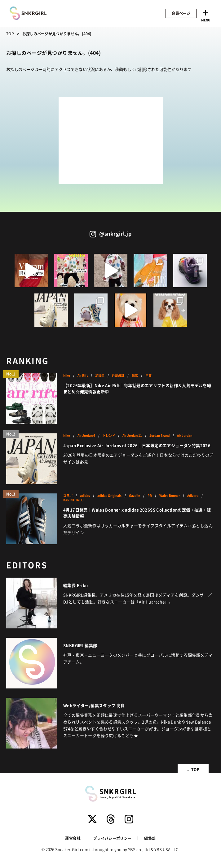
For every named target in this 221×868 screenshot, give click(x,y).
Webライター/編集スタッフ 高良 (94, 705)
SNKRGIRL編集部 (80, 645)
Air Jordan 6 (86, 436)
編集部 (150, 838)
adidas (85, 496)
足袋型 (100, 375)
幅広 (135, 375)
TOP (10, 34)
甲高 (148, 375)
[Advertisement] (111, 141)
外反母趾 (118, 375)
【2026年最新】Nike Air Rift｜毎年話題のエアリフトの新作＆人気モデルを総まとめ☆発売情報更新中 (137, 388)
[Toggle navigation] (206, 15)
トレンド (109, 436)
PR (150, 496)
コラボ (68, 496)
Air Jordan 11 (132, 436)
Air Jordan (185, 436)
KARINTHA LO (73, 500)
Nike (67, 375)
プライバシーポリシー (113, 838)
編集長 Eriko (76, 585)
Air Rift (83, 375)
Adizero (193, 496)
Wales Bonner (170, 496)
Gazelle (135, 496)
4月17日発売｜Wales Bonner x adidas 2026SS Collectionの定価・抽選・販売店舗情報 (137, 513)
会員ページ (181, 13)
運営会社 (73, 838)
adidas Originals (109, 496)
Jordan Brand (159, 436)
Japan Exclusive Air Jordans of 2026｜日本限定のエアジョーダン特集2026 (137, 445)
